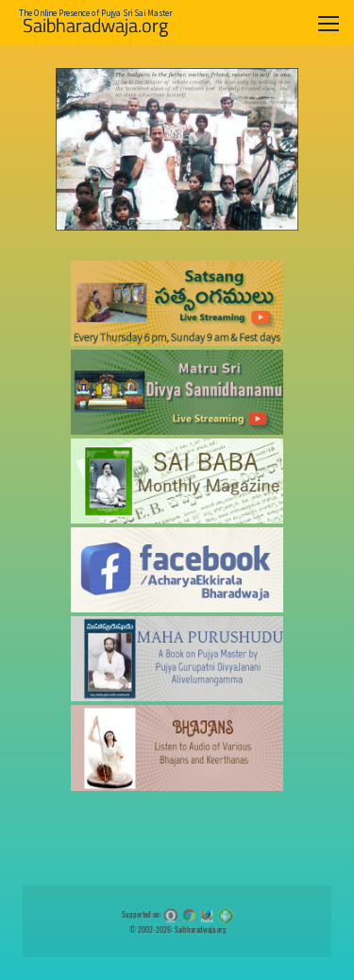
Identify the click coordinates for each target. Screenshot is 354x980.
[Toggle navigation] (329, 23)
